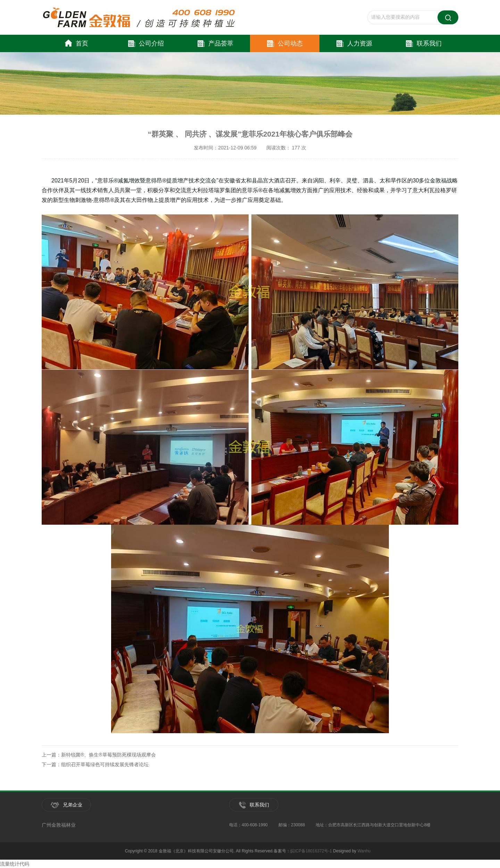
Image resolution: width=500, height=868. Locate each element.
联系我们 (424, 43)
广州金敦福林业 (59, 825)
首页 (77, 43)
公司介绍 (146, 43)
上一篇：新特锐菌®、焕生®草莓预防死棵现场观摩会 (99, 755)
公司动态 (285, 43)
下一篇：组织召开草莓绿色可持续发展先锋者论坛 (95, 764)
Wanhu (364, 851)
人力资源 (354, 43)
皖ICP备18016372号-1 (311, 851)
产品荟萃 (215, 43)
